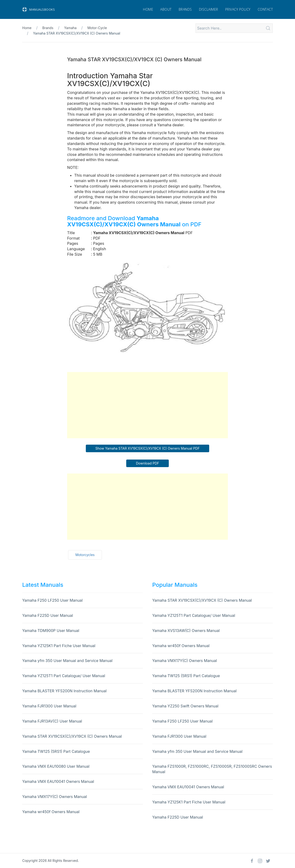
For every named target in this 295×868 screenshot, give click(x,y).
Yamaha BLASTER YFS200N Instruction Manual (64, 691)
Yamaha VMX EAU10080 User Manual (56, 766)
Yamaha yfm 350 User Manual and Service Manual (67, 661)
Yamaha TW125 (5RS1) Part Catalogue (56, 751)
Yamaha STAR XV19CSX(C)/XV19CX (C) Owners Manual (77, 33)
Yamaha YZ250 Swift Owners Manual (185, 706)
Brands (185, 9)
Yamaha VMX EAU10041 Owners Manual (58, 781)
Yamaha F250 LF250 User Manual (52, 600)
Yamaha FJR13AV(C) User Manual (52, 721)
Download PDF (147, 463)
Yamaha (70, 28)
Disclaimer (209, 9)
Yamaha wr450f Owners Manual (51, 812)
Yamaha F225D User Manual (48, 615)
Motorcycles (85, 555)
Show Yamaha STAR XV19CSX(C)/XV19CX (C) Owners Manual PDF (148, 448)
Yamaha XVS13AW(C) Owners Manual (186, 631)
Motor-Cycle (97, 28)
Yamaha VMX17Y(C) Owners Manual (55, 797)
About (166, 9)
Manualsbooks (39, 9)
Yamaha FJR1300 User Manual (49, 706)
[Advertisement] (147, 405)
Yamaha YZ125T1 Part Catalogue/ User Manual (64, 676)
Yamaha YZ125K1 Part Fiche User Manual (59, 646)
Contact (265, 9)
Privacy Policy (238, 9)
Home (148, 9)
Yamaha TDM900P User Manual (51, 631)
